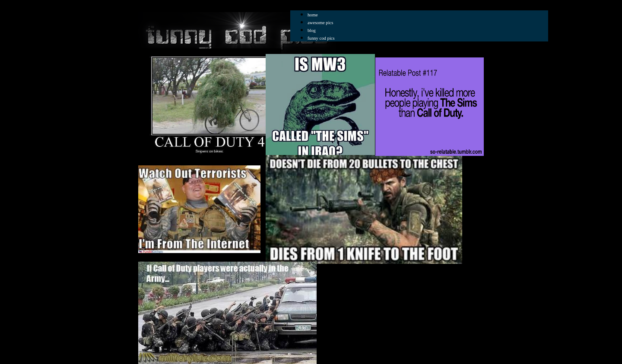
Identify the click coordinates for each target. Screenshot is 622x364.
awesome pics (320, 23)
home (313, 15)
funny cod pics (321, 38)
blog (312, 30)
